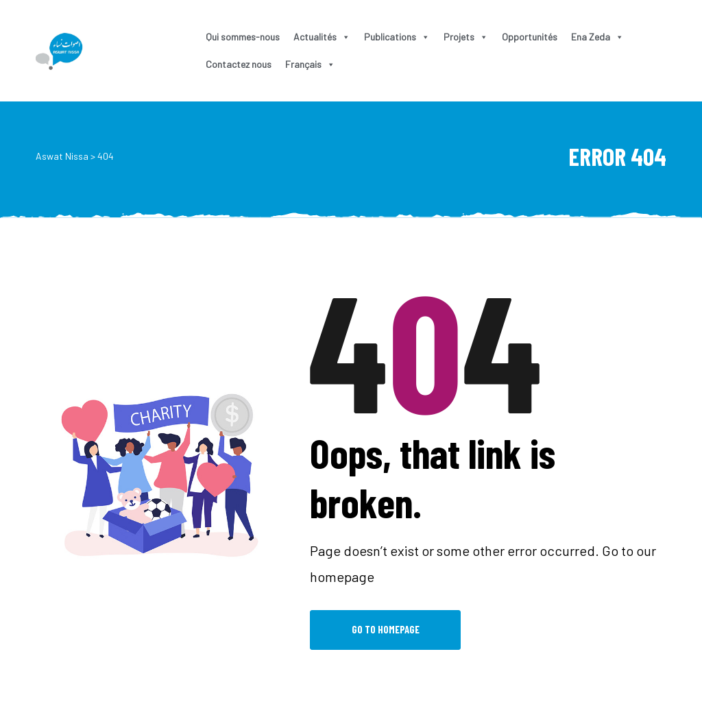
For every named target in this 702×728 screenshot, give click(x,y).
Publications (397, 37)
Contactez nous (239, 64)
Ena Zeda (597, 37)
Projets (466, 37)
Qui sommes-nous (243, 37)
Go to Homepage (386, 629)
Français (310, 64)
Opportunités (530, 37)
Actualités (322, 37)
